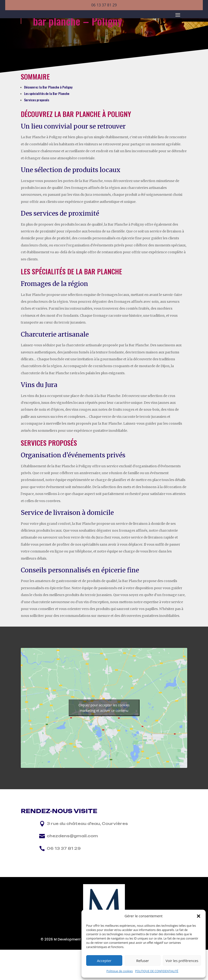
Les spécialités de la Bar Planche (47, 137)
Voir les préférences (182, 961)
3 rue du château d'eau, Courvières (87, 868)
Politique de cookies (120, 971)
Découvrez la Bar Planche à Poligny (48, 131)
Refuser (143, 961)
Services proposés (37, 144)
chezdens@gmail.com (72, 880)
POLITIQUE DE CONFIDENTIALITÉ (157, 971)
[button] (199, 916)
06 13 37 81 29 (104, 5)
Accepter (104, 961)
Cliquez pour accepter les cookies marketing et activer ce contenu (104, 752)
